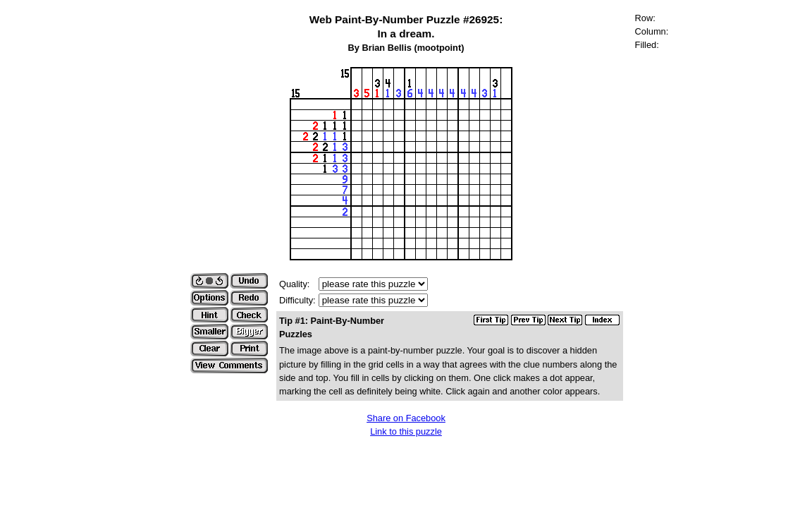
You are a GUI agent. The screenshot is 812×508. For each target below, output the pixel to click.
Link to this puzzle (406, 431)
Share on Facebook (406, 418)
